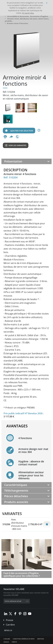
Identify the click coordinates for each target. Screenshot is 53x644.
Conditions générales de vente (24, 639)
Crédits (14, 642)
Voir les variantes (16, 145)
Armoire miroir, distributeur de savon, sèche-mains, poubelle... (27, 20)
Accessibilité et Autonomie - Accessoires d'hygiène (28, 16)
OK (27, 601)
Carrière (10, 625)
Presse (10, 620)
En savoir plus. (28, 13)
